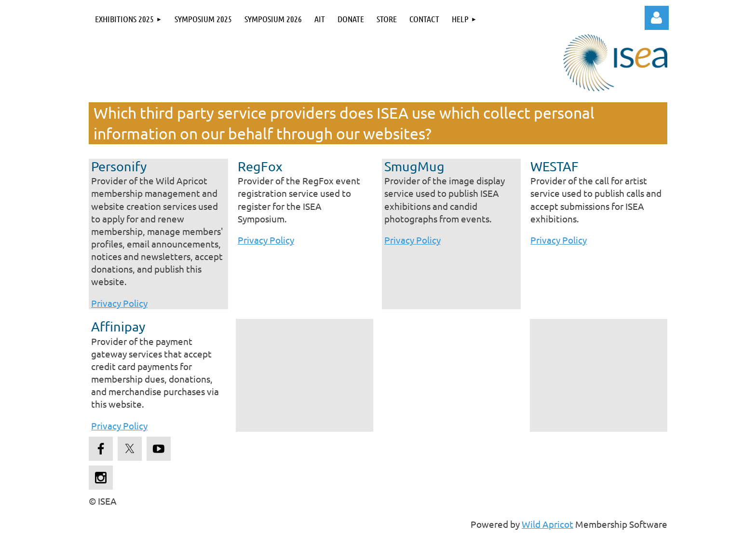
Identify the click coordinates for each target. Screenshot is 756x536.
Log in (657, 18)
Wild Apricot (547, 524)
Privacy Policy (119, 303)
